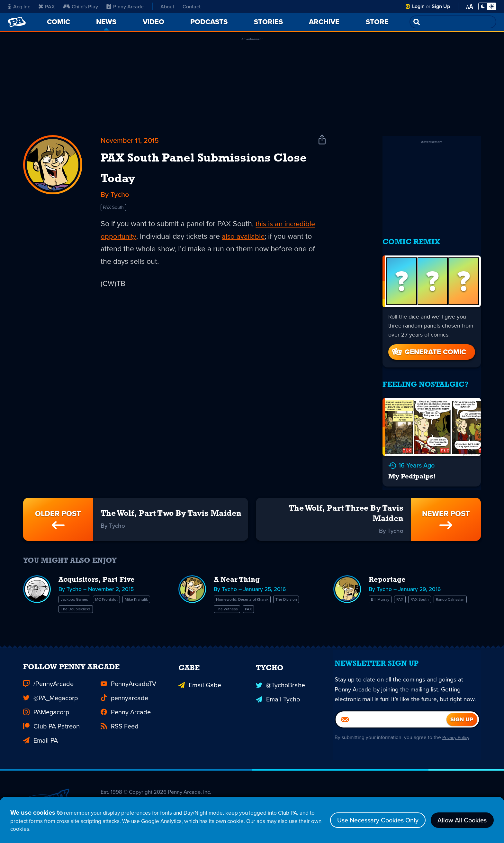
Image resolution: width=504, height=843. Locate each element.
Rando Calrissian (390, 603)
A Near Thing (239, 574)
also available (251, 268)
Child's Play (81, 6)
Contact (192, 6)
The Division (305, 593)
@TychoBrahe (280, 681)
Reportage (389, 574)
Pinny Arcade (125, 6)
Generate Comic (428, 346)
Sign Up (441, 6)
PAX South (115, 238)
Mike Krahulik (76, 603)
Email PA (40, 738)
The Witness (230, 603)
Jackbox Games (78, 593)
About (167, 6)
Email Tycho (278, 696)
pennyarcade (124, 696)
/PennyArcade (48, 681)
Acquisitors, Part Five (100, 574)
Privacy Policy (459, 751)
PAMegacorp (46, 710)
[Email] (391, 733)
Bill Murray (383, 593)
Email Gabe (200, 681)
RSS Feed (120, 724)
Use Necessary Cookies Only (378, 817)
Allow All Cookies (462, 817)
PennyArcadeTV (128, 681)
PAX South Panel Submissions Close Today (196, 183)
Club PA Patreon (51, 724)
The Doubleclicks (118, 603)
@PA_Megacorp (50, 696)
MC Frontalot (118, 593)
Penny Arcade (126, 710)
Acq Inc (19, 6)
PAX (47, 6)
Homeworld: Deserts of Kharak (250, 593)
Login (418, 6)
